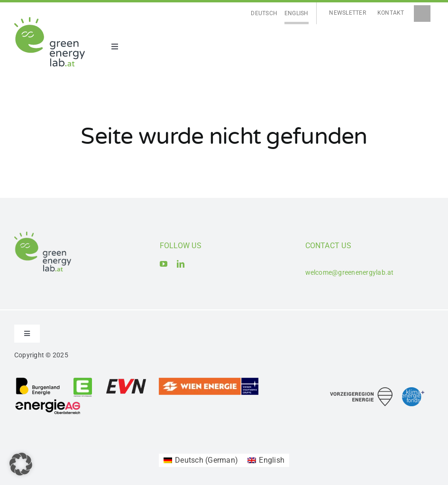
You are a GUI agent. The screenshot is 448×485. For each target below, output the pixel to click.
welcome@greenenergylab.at (350, 272)
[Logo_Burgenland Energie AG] (38, 380)
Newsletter (347, 13)
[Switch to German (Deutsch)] (201, 460)
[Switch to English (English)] (266, 460)
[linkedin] (181, 264)
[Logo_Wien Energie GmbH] (209, 380)
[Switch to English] (297, 14)
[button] (21, 464)
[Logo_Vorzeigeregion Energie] (361, 391)
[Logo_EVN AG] (126, 380)
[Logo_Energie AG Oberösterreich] (48, 401)
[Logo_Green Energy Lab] (50, 21)
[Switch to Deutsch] (264, 14)
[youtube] (164, 264)
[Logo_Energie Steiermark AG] (83, 380)
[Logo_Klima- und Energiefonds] (413, 391)
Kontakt (391, 13)
